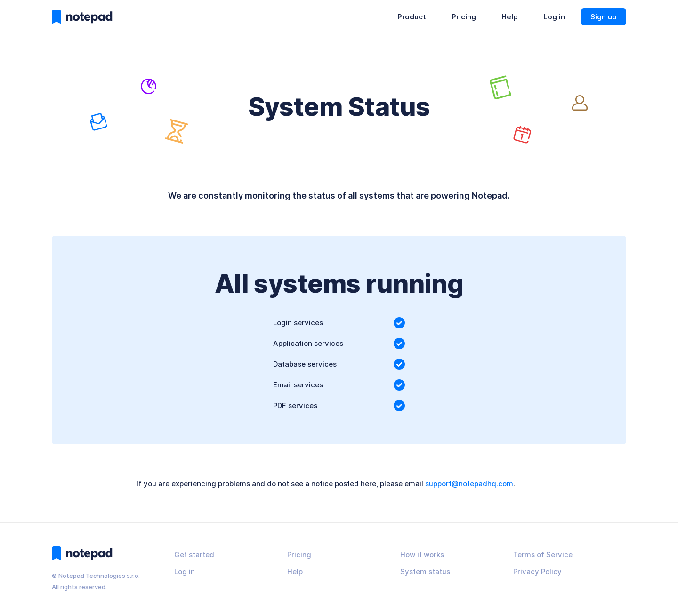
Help (510, 17)
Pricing (464, 17)
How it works (422, 555)
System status (425, 572)
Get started (194, 555)
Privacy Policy (537, 572)
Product (412, 17)
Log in (554, 17)
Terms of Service (543, 555)
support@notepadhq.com (469, 484)
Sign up (604, 17)
